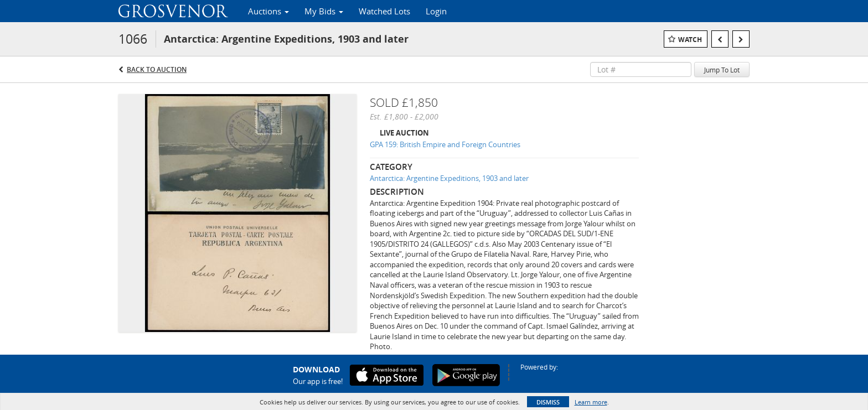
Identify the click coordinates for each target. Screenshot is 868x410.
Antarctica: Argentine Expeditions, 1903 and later (449, 178)
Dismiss (548, 402)
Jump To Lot (722, 70)
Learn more (591, 402)
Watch (690, 40)
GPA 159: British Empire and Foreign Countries (445, 144)
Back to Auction (157, 69)
